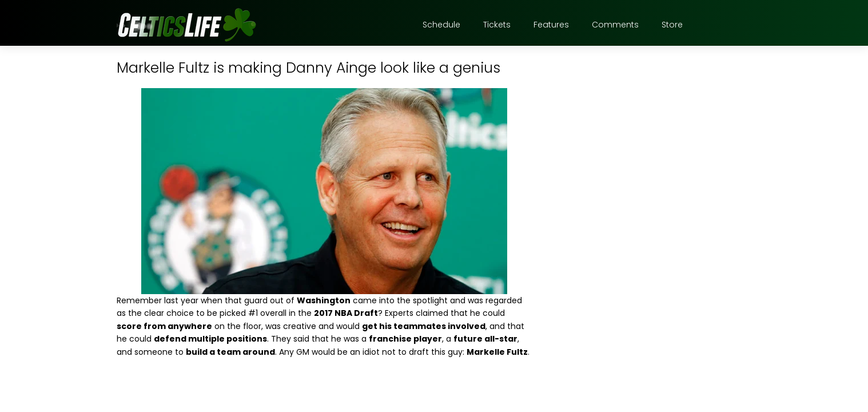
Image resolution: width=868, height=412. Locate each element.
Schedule (441, 25)
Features (551, 25)
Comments (615, 25)
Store (672, 25)
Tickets (497, 25)
